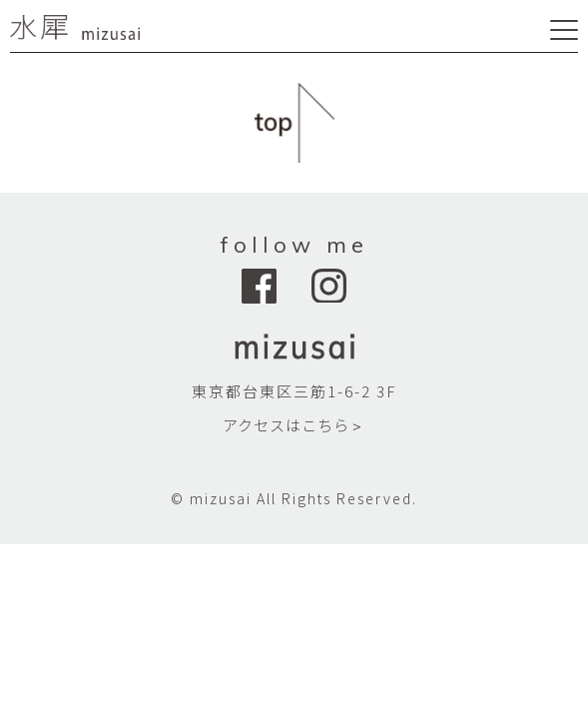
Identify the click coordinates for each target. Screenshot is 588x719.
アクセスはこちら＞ (294, 425)
